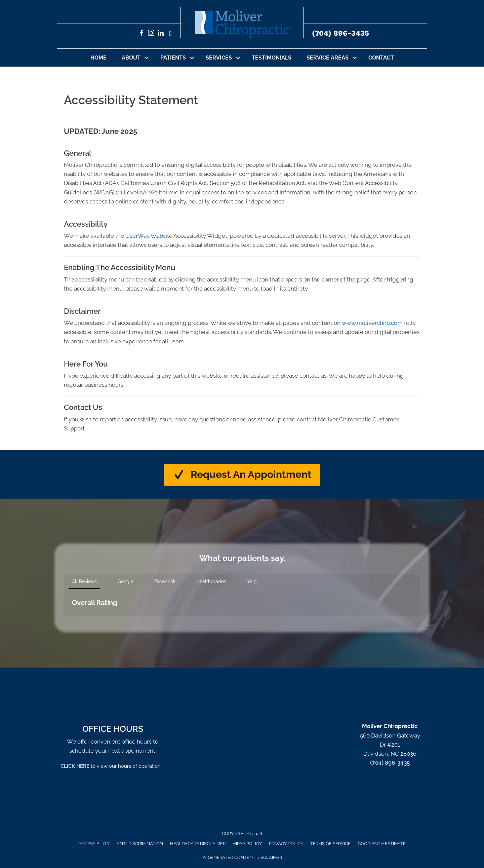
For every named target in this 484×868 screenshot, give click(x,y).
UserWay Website (149, 236)
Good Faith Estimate (382, 844)
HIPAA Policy (247, 844)
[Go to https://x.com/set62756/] (171, 34)
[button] (147, 58)
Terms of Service (330, 844)
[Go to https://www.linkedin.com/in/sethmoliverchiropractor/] (161, 34)
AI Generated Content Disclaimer (242, 857)
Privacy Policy (286, 844)
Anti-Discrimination (140, 844)
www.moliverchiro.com (372, 323)
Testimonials (272, 58)
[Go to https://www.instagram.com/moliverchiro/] (151, 34)
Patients (173, 58)
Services (219, 58)
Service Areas (328, 58)
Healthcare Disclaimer (198, 844)
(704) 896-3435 (340, 33)
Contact (381, 58)
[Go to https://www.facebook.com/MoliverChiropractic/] (141, 34)
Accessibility (94, 844)
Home (98, 58)
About (131, 58)
